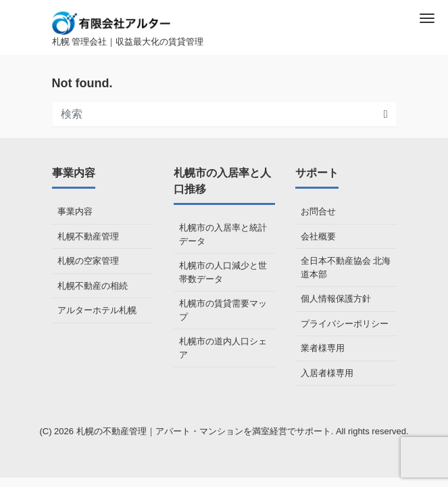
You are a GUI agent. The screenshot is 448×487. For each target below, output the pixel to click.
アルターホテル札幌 (97, 310)
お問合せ (318, 211)
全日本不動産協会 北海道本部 (346, 268)
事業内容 (75, 211)
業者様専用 (323, 348)
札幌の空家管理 (88, 261)
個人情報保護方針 (336, 299)
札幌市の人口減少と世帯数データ (223, 272)
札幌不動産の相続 (93, 286)
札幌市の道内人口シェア (223, 348)
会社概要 (318, 236)
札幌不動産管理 (88, 236)
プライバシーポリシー (345, 324)
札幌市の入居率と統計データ (223, 234)
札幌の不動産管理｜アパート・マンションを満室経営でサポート (204, 431)
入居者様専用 (327, 373)
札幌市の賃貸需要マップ (223, 310)
